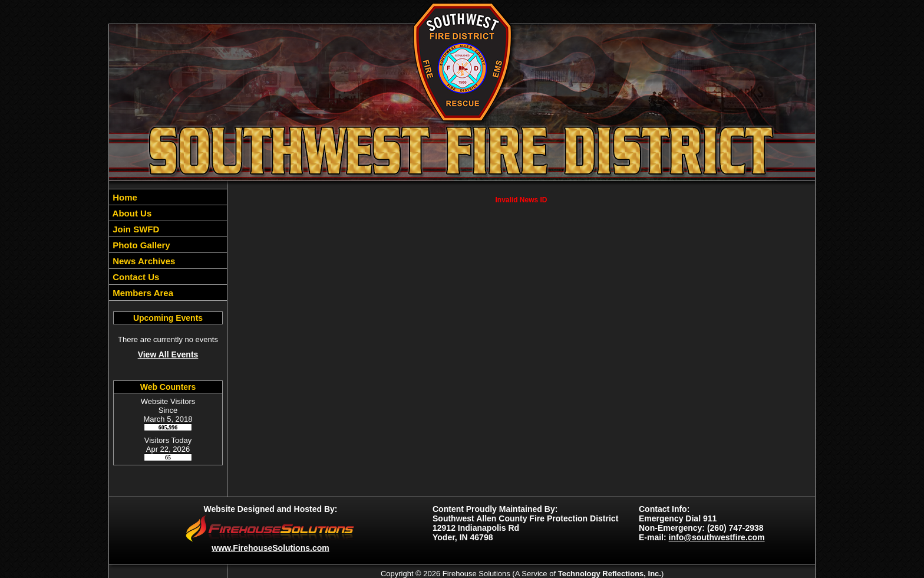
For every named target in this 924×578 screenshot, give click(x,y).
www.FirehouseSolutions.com (270, 548)
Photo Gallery (140, 245)
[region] (168, 245)
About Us (131, 213)
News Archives (143, 261)
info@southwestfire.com (717, 537)
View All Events (168, 354)
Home (124, 197)
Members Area (142, 293)
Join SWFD (135, 229)
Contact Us (135, 277)
